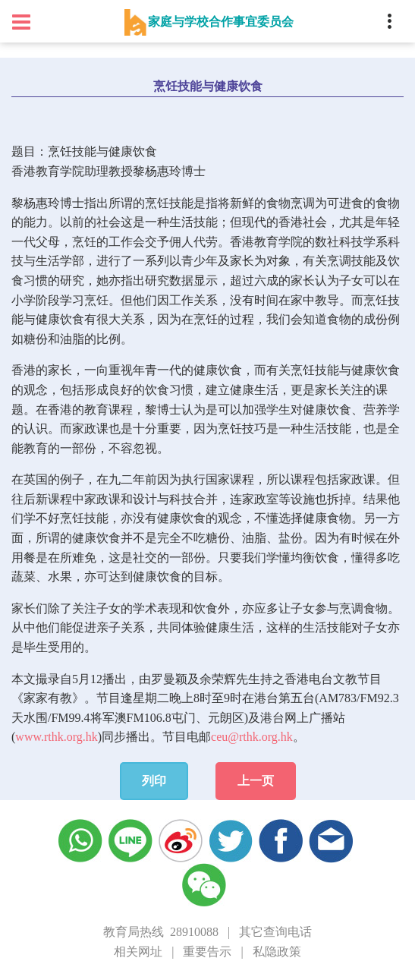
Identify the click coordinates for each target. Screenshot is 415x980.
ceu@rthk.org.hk (252, 737)
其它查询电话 (275, 932)
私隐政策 (277, 952)
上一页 (256, 781)
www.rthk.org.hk (56, 737)
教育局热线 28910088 (161, 932)
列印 (154, 781)
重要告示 (207, 952)
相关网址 (138, 952)
